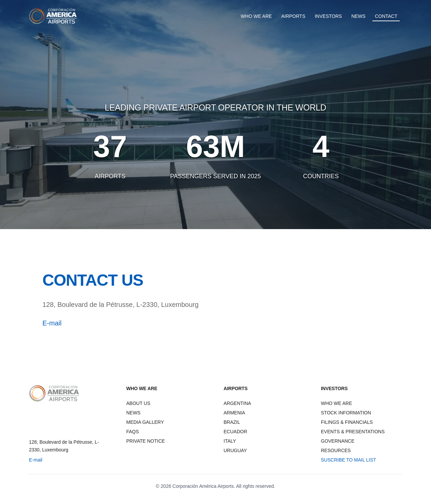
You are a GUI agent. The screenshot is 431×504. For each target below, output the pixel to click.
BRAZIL (232, 422)
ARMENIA (234, 413)
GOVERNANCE (338, 441)
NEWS (358, 16)
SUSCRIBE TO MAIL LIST (349, 460)
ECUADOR (235, 432)
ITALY (230, 441)
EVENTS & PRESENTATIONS (353, 432)
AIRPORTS (293, 16)
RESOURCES (336, 450)
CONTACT (386, 16)
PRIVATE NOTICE (146, 441)
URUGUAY (235, 450)
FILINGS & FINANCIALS (347, 422)
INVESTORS (328, 16)
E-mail (52, 323)
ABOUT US (138, 403)
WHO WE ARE (256, 16)
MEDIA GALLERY (145, 422)
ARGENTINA (237, 403)
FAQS (132, 432)
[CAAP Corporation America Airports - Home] (53, 16)
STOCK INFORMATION (346, 413)
